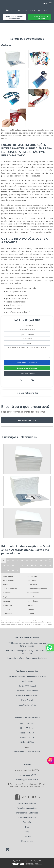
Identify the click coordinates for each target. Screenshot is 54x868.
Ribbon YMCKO (27, 742)
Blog (27, 832)
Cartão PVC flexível (27, 686)
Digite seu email (27, 326)
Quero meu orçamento (27, 420)
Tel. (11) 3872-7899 (27, 775)
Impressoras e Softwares (27, 813)
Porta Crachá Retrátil (27, 705)
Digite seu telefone (27, 335)
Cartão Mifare (27, 681)
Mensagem (27, 343)
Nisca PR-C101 (27, 728)
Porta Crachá (27, 700)
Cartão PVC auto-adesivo (27, 691)
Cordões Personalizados (27, 695)
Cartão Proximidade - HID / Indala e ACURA (27, 677)
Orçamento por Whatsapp (27, 368)
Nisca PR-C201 (27, 723)
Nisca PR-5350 (27, 733)
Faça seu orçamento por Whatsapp (39, 17)
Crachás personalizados (27, 803)
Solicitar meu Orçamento (27, 362)
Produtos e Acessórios (27, 808)
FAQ (27, 827)
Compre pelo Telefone (27, 374)
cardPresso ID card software (27, 752)
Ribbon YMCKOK (27, 738)
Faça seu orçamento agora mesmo (15, 17)
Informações (27, 822)
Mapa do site (27, 841)
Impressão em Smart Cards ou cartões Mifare (27, 658)
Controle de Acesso (27, 817)
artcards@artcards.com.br (27, 780)
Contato (27, 836)
